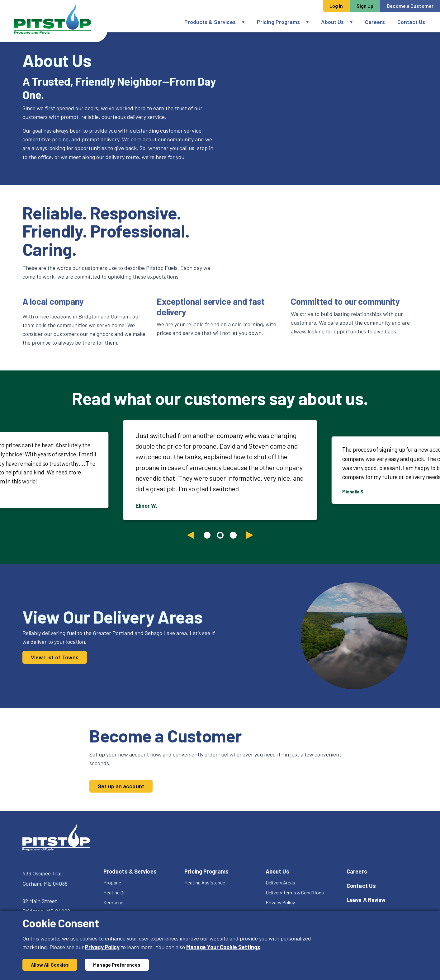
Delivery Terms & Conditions (295, 892)
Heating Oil (114, 892)
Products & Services (210, 22)
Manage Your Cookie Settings (223, 947)
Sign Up (365, 6)
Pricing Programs (278, 22)
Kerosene (113, 902)
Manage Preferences (117, 965)
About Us (332, 22)
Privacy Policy (102, 947)
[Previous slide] (191, 535)
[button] (246, 22)
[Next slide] (250, 535)
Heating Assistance (205, 882)
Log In (336, 6)
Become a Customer (410, 6)
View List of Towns (55, 657)
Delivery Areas (280, 882)
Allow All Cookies (50, 965)
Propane (112, 882)
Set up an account (121, 786)
